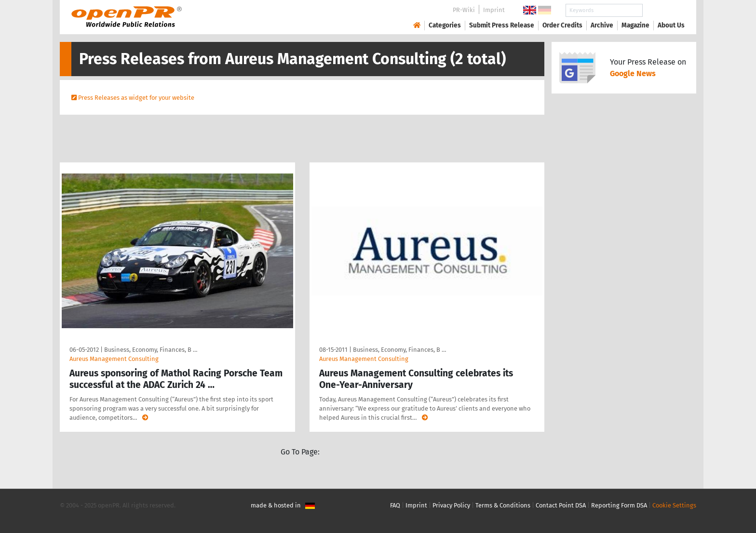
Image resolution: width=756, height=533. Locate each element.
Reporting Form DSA (619, 505)
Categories (445, 25)
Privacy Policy (451, 505)
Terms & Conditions (503, 505)
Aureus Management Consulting (114, 359)
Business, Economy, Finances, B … (151, 350)
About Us (671, 25)
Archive (602, 25)
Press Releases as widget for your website (136, 98)
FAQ (395, 505)
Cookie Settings (674, 505)
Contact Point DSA (561, 505)
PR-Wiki (464, 10)
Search (663, 10)
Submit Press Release (502, 25)
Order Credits (562, 25)
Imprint (494, 10)
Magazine (635, 25)
